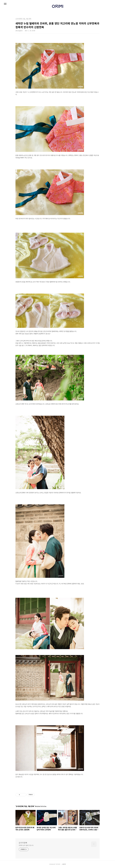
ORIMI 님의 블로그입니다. (26, 845)
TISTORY (58, 864)
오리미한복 (23, 843)
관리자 (64, 864)
